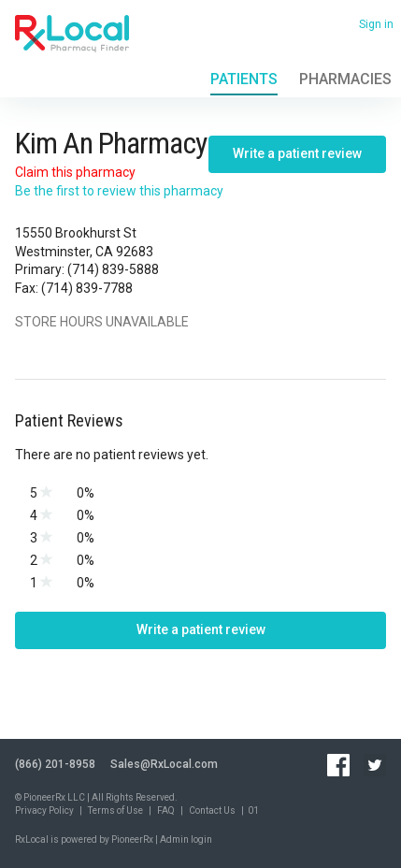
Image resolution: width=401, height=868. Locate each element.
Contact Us (212, 810)
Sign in (376, 24)
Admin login (186, 839)
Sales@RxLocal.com (164, 764)
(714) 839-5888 (113, 269)
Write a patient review (297, 153)
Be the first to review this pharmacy (119, 191)
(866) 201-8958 (55, 764)
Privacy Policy (44, 810)
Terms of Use (115, 810)
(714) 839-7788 (87, 288)
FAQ (166, 810)
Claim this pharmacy (75, 172)
